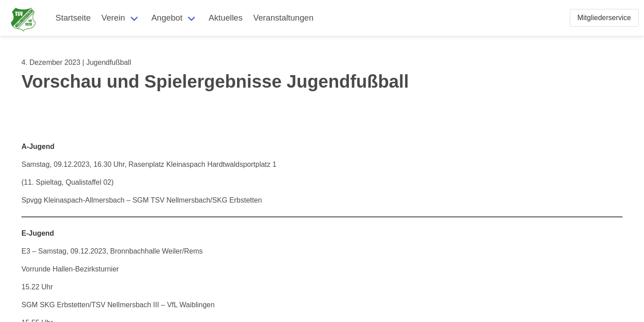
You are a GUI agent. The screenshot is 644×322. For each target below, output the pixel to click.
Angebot (167, 18)
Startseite (73, 18)
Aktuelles (226, 18)
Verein (113, 18)
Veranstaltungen (283, 18)
